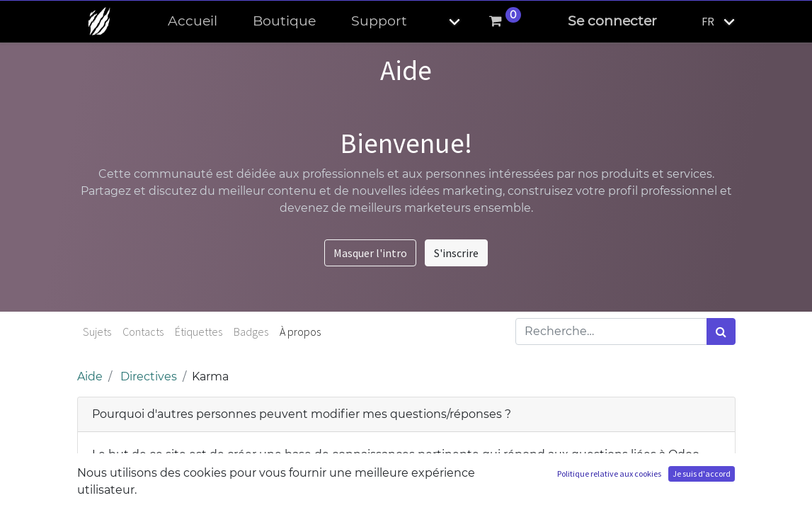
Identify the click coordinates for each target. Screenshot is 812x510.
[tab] (406, 415)
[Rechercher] (721, 331)
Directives (149, 376)
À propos (300, 331)
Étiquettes (199, 331)
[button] (442, 22)
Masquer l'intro (370, 253)
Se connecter (612, 21)
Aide (90, 376)
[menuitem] (193, 22)
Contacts (143, 331)
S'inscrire (456, 253)
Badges (251, 331)
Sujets (97, 331)
